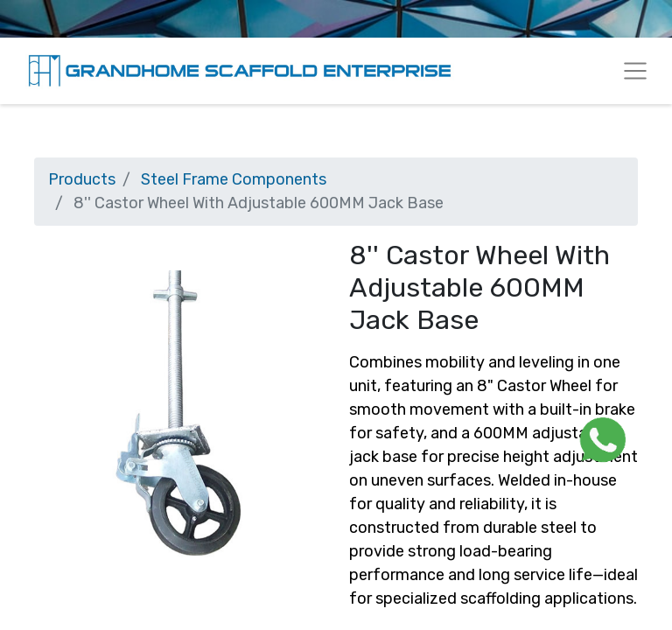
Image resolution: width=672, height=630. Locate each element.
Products (82, 179)
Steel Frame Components (234, 179)
